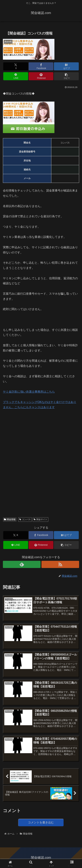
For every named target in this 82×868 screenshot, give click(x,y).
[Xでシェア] (16, 66)
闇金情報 (10, 519)
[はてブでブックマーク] (66, 66)
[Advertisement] (30, 437)
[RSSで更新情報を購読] (60, 564)
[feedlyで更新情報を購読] (22, 564)
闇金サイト (40, 519)
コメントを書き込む (41, 822)
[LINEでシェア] (16, 76)
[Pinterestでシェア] (41, 76)
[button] (66, 76)
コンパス (25, 519)
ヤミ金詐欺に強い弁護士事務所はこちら (29, 392)
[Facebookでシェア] (41, 66)
